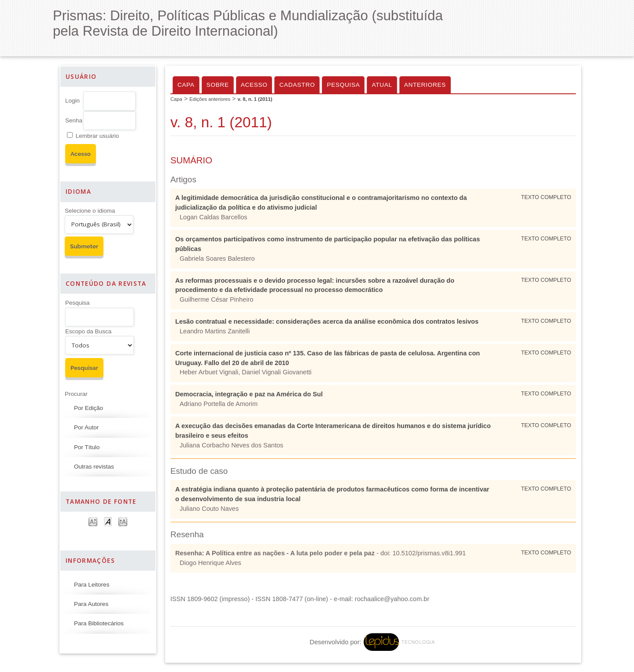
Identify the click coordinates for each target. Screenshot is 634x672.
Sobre (218, 85)
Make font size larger (123, 521)
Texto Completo (546, 197)
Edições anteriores (210, 99)
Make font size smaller (93, 521)
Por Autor (86, 427)
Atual (382, 85)
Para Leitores (92, 585)
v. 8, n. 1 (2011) (255, 99)
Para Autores (91, 604)
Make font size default (108, 521)
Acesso (254, 85)
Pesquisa (77, 303)
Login (72, 101)
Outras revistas (94, 467)
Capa (186, 85)
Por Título (87, 447)
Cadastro (297, 85)
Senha (74, 120)
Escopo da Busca (88, 331)
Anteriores (425, 85)
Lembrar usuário (97, 136)
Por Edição (88, 408)
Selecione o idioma (90, 211)
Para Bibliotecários (99, 623)
